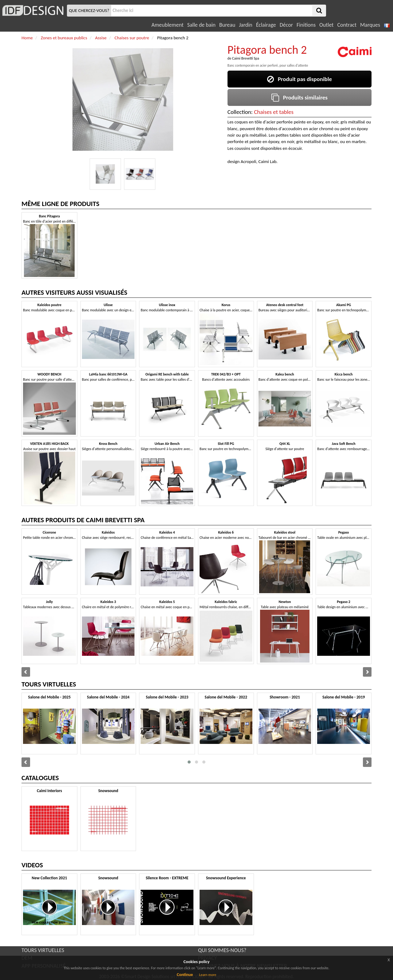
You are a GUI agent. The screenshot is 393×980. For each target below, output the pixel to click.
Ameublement (167, 25)
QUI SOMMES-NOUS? (222, 950)
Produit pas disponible (300, 79)
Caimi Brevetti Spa (246, 58)
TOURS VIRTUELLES (43, 950)
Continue (185, 975)
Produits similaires (300, 97)
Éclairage (266, 25)
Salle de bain (201, 25)
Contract (347, 25)
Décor (286, 25)
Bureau (227, 25)
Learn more (208, 975)
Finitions (306, 25)
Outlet (326, 25)
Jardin (245, 25)
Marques (370, 25)
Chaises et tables (274, 112)
